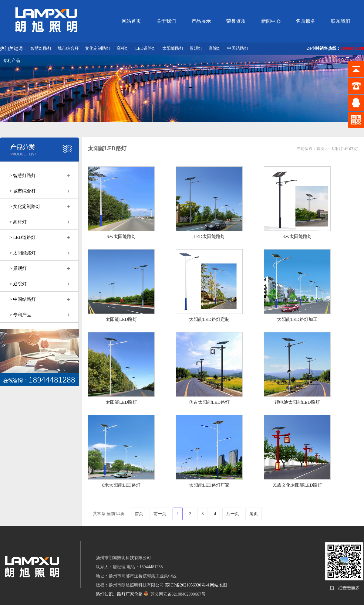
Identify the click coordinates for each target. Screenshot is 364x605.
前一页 (160, 514)
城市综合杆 (68, 48)
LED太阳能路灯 (209, 236)
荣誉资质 (236, 21)
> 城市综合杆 (23, 191)
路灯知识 (104, 594)
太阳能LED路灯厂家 (209, 485)
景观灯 (196, 48)
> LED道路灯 (22, 237)
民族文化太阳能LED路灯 (297, 485)
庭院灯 (215, 48)
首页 (320, 149)
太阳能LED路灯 (344, 149)
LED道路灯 (146, 48)
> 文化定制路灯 (25, 206)
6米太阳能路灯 (121, 236)
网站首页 (131, 21)
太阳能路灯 (173, 48)
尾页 (254, 514)
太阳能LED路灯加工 (297, 319)
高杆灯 (123, 48)
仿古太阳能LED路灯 (209, 402)
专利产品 (12, 61)
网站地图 (218, 585)
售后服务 (306, 21)
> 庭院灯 (18, 284)
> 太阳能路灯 (23, 253)
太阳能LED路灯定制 (209, 319)
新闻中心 (271, 21)
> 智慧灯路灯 (23, 175)
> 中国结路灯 (23, 299)
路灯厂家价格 (130, 594)
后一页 (233, 514)
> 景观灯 (18, 268)
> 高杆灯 (18, 222)
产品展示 (201, 21)
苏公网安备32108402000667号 (175, 594)
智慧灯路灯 (41, 48)
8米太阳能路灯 (297, 236)
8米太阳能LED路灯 (121, 485)
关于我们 (166, 21)
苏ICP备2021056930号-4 (187, 585)
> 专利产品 (20, 315)
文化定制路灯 (98, 48)
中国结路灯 (238, 48)
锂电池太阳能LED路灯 (297, 402)
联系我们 (341, 21)
